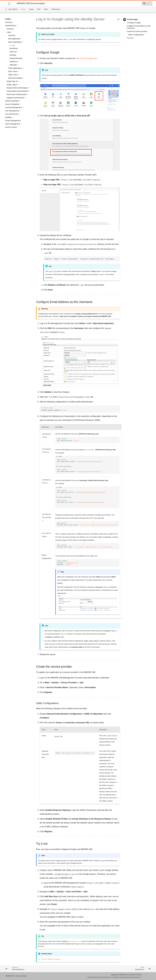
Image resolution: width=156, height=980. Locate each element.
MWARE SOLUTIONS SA (128, 975)
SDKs (46, 9)
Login (9, 32)
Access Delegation (12, 104)
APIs (39, 9)
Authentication (11, 26)
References (56, 9)
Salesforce (14, 62)
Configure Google (134, 23)
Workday (13, 55)
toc (125, 20)
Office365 (13, 65)
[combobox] (138, 3)
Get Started (13, 9)
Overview (9, 22)
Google (12, 45)
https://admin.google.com (86, 58)
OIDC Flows (13, 71)
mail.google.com (75, 941)
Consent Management (14, 107)
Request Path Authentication (18, 88)
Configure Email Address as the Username (139, 27)
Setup (31, 9)
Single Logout (12, 85)
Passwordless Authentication (18, 91)
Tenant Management (13, 121)
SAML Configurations (136, 35)
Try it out (130, 38)
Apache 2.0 (137, 977)
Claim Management (13, 124)
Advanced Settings (15, 78)
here (69, 39)
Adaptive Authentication (16, 98)
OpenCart (13, 52)
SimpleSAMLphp (16, 58)
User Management (12, 111)
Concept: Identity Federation (51, 959)
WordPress (14, 48)
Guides (23, 9)
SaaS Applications (15, 42)
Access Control (11, 127)
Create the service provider (137, 31)
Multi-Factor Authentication (17, 94)
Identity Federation (12, 101)
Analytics (9, 117)
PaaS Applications (15, 68)
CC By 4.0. (108, 977)
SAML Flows (13, 75)
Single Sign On (12, 81)
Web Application (14, 39)
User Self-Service (12, 114)
